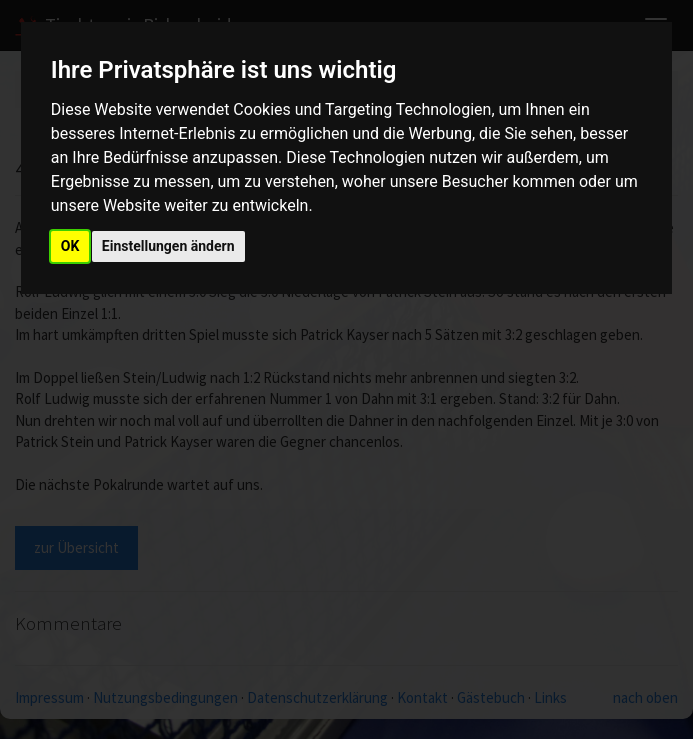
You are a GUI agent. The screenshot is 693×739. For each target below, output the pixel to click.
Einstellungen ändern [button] (168, 246)
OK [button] (70, 246)
